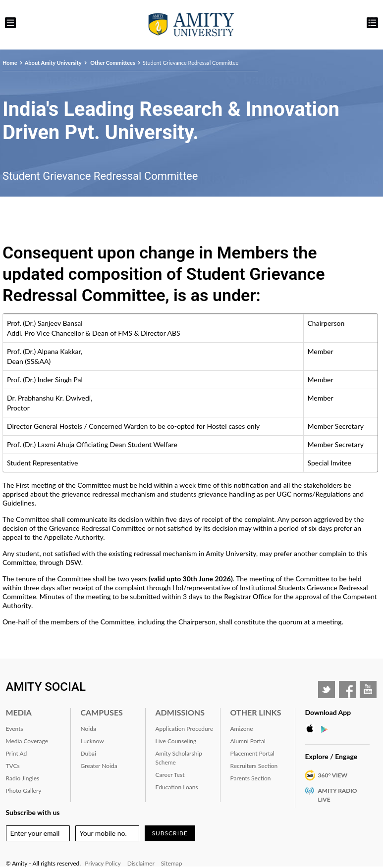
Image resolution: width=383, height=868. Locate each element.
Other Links (256, 712)
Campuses (102, 712)
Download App (328, 712)
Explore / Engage (331, 756)
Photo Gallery (24, 791)
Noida (88, 729)
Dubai (88, 753)
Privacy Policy (103, 863)
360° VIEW (333, 775)
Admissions (180, 712)
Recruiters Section (254, 766)
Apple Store (313, 729)
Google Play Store (328, 729)
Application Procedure (185, 729)
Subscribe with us (33, 812)
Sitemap (172, 863)
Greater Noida (99, 766)
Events (15, 729)
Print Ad (17, 753)
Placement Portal (252, 753)
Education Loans (177, 787)
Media (19, 712)
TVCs (13, 766)
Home (10, 63)
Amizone (242, 729)
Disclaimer (141, 863)
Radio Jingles (23, 778)
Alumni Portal (248, 741)
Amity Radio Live (338, 795)
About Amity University (53, 63)
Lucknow (92, 741)
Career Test (170, 775)
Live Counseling (176, 741)
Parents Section (251, 778)
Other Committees (112, 63)
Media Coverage (27, 741)
